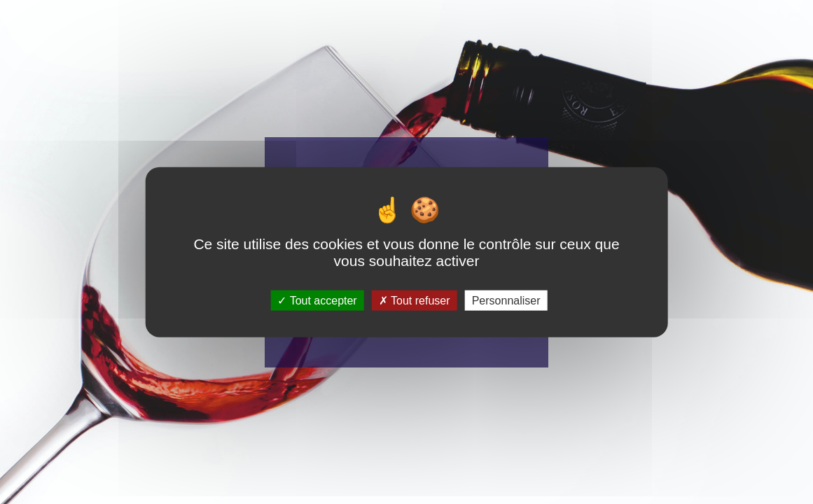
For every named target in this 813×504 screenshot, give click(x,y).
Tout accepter (317, 300)
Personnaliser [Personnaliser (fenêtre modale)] (506, 300)
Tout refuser (415, 300)
